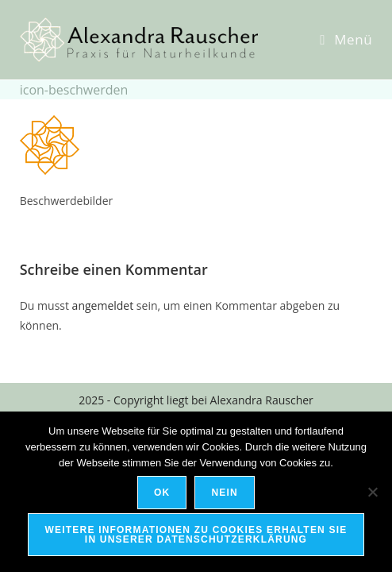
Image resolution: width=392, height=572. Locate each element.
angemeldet (103, 305)
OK (162, 493)
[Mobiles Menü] (346, 39)
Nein (224, 493)
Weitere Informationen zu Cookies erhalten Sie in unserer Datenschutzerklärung (196, 535)
